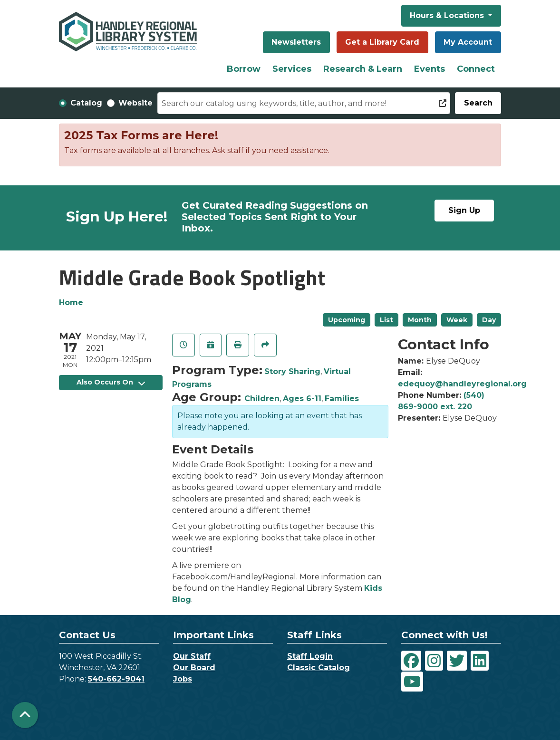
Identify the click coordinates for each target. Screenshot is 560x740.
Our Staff (192, 656)
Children (262, 399)
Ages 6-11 (302, 399)
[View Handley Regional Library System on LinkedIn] (480, 661)
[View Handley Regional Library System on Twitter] (457, 661)
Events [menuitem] (430, 69)
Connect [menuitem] (476, 69)
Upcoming (347, 320)
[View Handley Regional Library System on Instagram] (434, 661)
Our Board (194, 668)
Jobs (183, 679)
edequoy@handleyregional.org (462, 384)
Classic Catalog (319, 668)
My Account (468, 42)
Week (457, 320)
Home (71, 303)
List (386, 320)
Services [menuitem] (292, 69)
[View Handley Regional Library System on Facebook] (411, 661)
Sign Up (464, 210)
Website (135, 103)
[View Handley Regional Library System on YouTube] (412, 682)
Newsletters (296, 42)
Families (342, 399)
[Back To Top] (25, 715)
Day (489, 320)
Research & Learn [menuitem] (363, 69)
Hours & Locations (448, 15)
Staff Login (310, 656)
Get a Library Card (382, 42)
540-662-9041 (116, 679)
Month (420, 320)
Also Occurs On (111, 382)
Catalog (86, 103)
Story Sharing (292, 371)
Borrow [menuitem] (244, 69)
